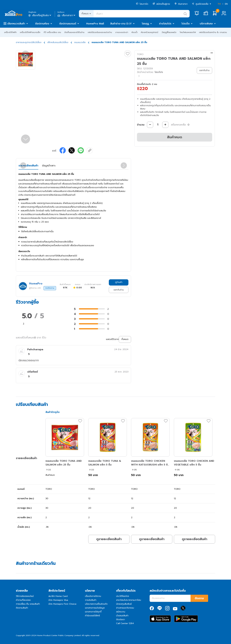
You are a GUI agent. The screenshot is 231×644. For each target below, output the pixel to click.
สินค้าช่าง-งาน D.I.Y (121, 24)
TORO (140, 54)
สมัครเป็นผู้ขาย (161, 4)
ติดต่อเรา (120, 620)
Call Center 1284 (125, 623)
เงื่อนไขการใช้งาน (93, 596)
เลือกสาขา (67, 15)
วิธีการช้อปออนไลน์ (25, 596)
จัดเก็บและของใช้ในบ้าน (74, 32)
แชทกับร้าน (119, 290)
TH (219, 4)
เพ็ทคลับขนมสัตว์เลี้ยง (58, 42)
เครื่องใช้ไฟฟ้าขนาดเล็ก (30, 32)
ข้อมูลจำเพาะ (49, 166)
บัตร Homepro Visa (58, 600)
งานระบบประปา (122, 32)
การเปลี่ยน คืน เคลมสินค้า (28, 604)
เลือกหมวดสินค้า (16, 24)
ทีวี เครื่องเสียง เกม (52, 32)
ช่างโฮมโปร (165, 24)
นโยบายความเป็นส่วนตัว (96, 604)
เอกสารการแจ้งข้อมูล (95, 608)
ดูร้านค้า (119, 282)
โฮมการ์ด (142, 4)
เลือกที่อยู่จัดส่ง (40, 15)
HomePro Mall (95, 24)
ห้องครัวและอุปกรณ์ (150, 32)
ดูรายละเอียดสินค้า (109, 539)
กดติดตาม (50, 288)
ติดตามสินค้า (22, 608)
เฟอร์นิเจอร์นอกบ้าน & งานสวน (213, 32)
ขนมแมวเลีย (80, 42)
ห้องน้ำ (135, 32)
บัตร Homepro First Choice (62, 604)
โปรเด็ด (186, 24)
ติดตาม (199, 598)
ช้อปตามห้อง (42, 24)
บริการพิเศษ (206, 24)
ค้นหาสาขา (181, 4)
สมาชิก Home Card (58, 596)
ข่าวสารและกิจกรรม (125, 608)
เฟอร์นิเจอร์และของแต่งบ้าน (100, 32)
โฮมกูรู (145, 24)
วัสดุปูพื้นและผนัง (169, 32)
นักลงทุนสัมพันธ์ (124, 604)
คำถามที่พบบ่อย (23, 600)
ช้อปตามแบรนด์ (68, 24)
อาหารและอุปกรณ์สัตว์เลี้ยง (29, 42)
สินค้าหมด (175, 137)
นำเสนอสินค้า (122, 616)
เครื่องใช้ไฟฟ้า (10, 32)
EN (226, 4)
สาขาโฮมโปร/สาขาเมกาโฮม (129, 600)
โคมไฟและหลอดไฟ (188, 32)
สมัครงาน (121, 612)
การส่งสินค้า (91, 600)
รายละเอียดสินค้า (28, 166)
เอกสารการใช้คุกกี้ (93, 612)
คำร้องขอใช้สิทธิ (92, 616)
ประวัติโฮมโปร (123, 596)
